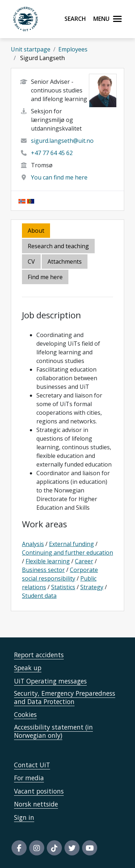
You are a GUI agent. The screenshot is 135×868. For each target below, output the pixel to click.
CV (31, 262)
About (36, 231)
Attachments (65, 262)
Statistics (63, 587)
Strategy (92, 587)
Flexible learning (48, 561)
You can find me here (59, 177)
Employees (73, 49)
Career (84, 561)
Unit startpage (31, 49)
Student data (39, 596)
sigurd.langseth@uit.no (62, 141)
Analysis (33, 544)
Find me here (45, 277)
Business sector (43, 570)
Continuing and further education (67, 553)
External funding (71, 544)
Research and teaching (58, 246)
